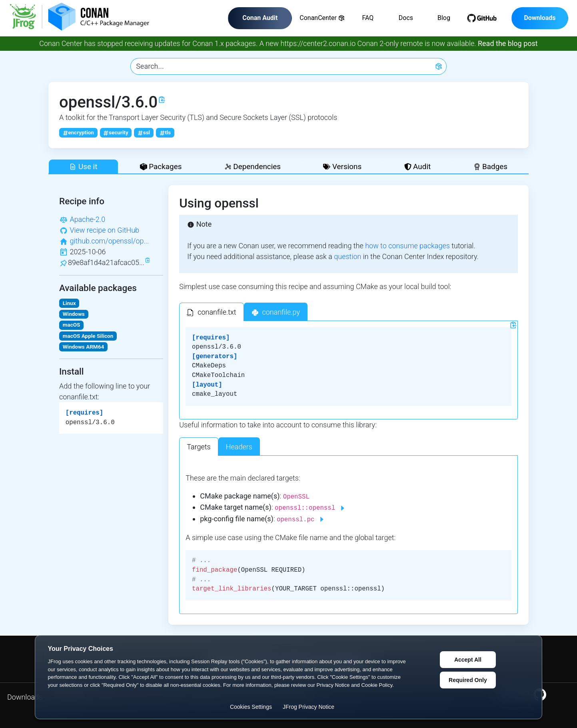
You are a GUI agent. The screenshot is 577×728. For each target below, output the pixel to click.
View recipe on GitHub (104, 230)
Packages (161, 167)
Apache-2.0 (87, 219)
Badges (491, 167)
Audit (418, 167)
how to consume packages (407, 246)
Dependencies (253, 167)
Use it (83, 167)
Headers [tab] (239, 447)
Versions (342, 167)
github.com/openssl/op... (109, 241)
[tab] (211, 312)
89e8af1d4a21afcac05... (106, 262)
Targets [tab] (199, 447)
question (347, 256)
